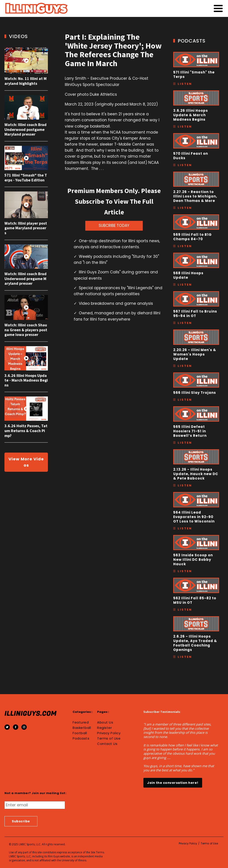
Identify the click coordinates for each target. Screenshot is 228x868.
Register (104, 728)
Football (80, 733)
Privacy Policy (109, 733)
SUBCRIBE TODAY (114, 226)
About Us (105, 722)
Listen (185, 84)
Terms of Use (109, 738)
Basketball (82, 728)
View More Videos (26, 462)
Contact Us (107, 744)
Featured (81, 722)
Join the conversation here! (173, 783)
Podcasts (81, 738)
